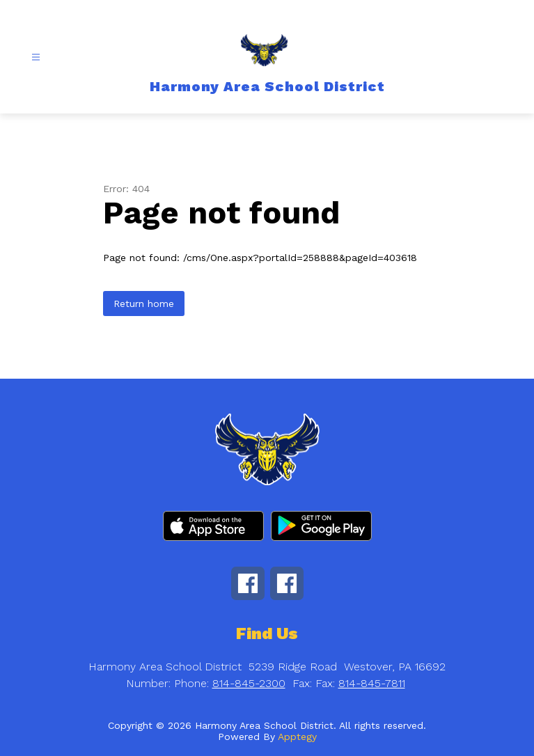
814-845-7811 (372, 683)
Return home (144, 304)
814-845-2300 (249, 683)
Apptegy (297, 737)
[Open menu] (36, 57)
